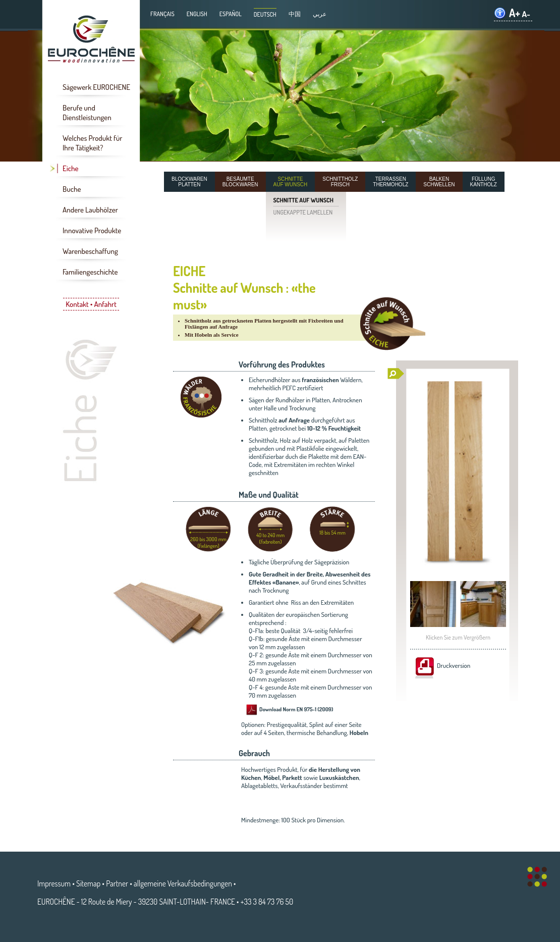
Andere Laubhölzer (90, 210)
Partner (117, 883)
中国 (295, 14)
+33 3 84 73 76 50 (267, 902)
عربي (320, 14)
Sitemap (88, 883)
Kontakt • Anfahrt (91, 304)
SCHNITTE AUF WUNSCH (303, 200)
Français (162, 14)
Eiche (71, 168)
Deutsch (265, 14)
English (197, 14)
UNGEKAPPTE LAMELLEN (303, 212)
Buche (72, 189)
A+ (515, 13)
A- (526, 14)
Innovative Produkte (92, 230)
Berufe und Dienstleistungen (87, 113)
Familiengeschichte (90, 272)
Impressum (54, 883)
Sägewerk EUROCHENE (96, 87)
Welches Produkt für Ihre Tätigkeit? (92, 143)
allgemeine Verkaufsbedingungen (183, 883)
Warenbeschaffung (90, 251)
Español (231, 14)
